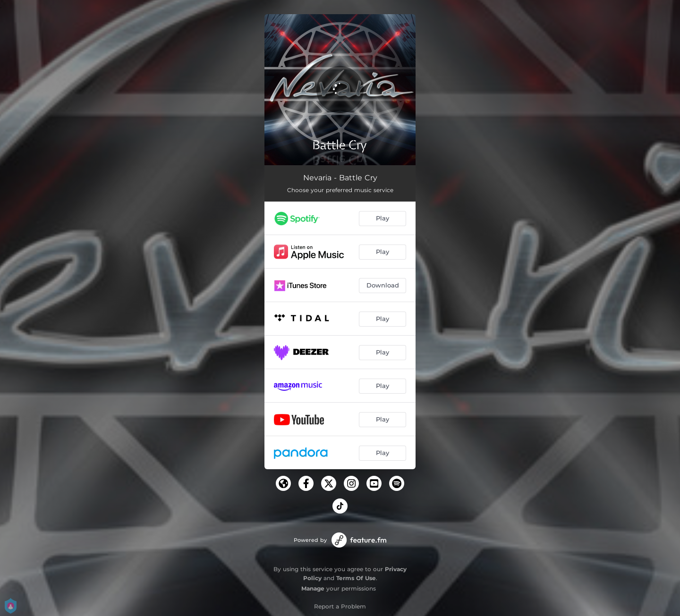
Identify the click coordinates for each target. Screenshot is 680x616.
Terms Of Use (356, 578)
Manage (313, 588)
